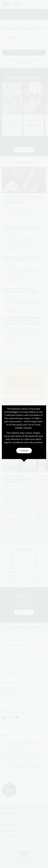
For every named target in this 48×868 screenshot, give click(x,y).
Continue (24, 451)
